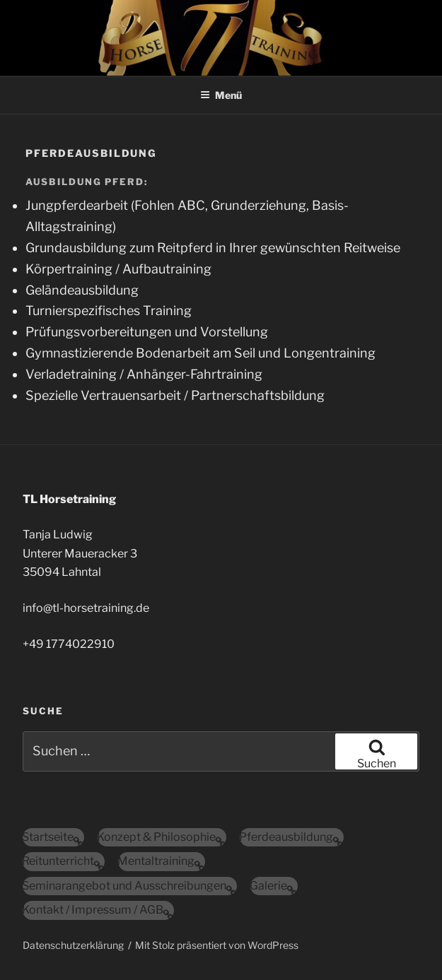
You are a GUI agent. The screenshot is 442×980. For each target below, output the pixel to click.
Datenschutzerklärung (73, 945)
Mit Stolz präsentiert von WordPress (217, 945)
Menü (221, 95)
